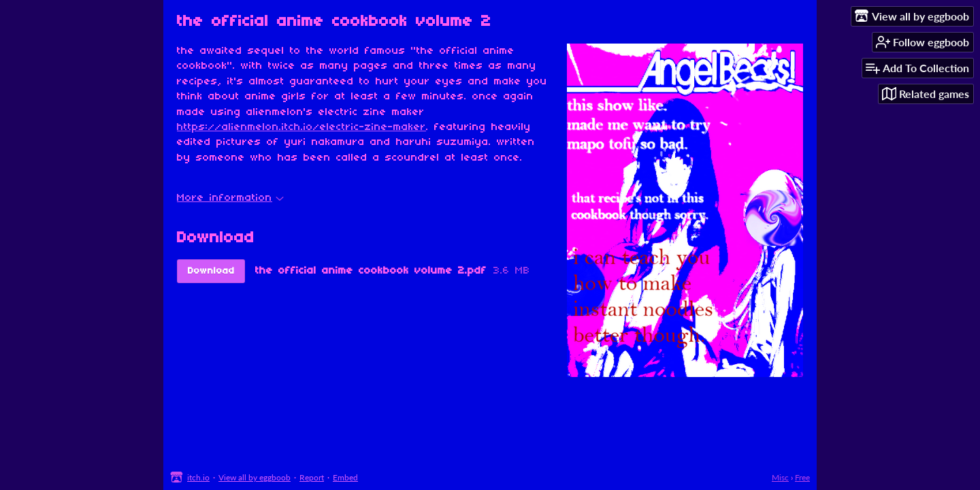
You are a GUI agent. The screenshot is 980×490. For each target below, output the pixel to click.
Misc (780, 477)
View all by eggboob (255, 477)
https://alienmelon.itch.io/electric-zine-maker (301, 127)
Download (211, 271)
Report (312, 477)
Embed (345, 477)
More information (230, 198)
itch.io (198, 477)
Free (802, 477)
